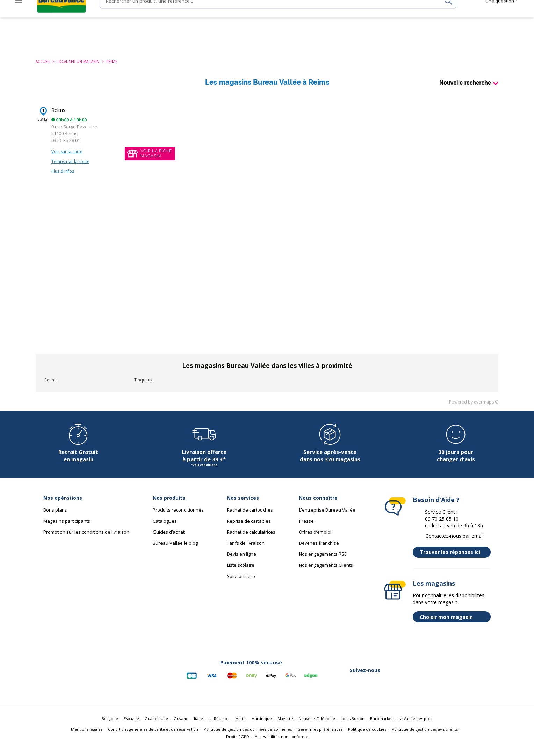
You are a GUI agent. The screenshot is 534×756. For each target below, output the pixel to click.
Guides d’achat (169, 539)
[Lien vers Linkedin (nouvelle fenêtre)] (427, 677)
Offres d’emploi (315, 539)
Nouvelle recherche (465, 90)
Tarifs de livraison (246, 550)
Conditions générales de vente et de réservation (153, 736)
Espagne (131, 725)
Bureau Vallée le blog (175, 550)
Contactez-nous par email (454, 543)
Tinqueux (143, 387)
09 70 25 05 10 (442, 526)
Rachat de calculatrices (251, 539)
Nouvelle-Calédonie (317, 725)
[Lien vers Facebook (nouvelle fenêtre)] (391, 677)
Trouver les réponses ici (453, 559)
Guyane (181, 725)
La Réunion (219, 725)
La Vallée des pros (415, 725)
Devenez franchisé (319, 550)
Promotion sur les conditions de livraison (86, 539)
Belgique (110, 725)
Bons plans (55, 517)
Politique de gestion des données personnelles (248, 736)
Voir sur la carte (67, 159)
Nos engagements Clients (326, 572)
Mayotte (285, 725)
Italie (199, 725)
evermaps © (486, 409)
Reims (58, 117)
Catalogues (165, 528)
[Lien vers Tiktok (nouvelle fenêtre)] (482, 677)
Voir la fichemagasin (156, 161)
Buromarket (381, 725)
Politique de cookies (367, 736)
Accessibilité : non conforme (282, 744)
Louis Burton (353, 725)
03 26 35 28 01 (66, 147)
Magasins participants (67, 528)
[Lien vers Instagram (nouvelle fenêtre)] (445, 677)
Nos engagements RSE (323, 561)
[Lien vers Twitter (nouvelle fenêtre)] (409, 677)
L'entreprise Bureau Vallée (327, 517)
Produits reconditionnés (178, 517)
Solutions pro (241, 583)
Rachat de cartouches (250, 517)
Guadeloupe (156, 725)
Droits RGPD (238, 744)
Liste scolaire (241, 572)
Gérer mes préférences (320, 736)
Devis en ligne (241, 561)
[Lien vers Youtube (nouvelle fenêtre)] (463, 677)
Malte (240, 725)
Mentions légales (87, 736)
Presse (306, 528)
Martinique (262, 725)
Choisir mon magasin (453, 624)
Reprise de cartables (249, 528)
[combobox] (266, 17)
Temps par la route (70, 168)
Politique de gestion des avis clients (425, 736)
